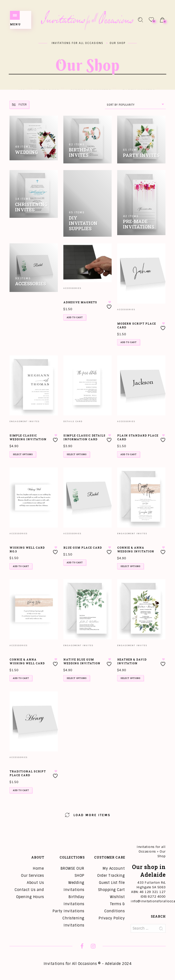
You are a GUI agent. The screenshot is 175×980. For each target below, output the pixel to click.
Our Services (32, 876)
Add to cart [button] (75, 317)
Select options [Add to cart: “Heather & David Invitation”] (130, 678)
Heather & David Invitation (132, 661)
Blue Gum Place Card (83, 548)
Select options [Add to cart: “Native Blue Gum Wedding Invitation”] (77, 678)
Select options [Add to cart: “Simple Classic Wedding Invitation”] (23, 454)
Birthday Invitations (74, 900)
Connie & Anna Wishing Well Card (27, 661)
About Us (35, 883)
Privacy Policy (112, 918)
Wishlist (117, 897)
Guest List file (112, 883)
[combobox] (135, 105)
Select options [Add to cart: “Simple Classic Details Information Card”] (77, 454)
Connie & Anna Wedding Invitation (136, 549)
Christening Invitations (73, 922)
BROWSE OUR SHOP (72, 872)
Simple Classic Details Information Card (84, 437)
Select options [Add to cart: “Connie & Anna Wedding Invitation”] (130, 566)
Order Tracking (111, 876)
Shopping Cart (112, 890)
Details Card (73, 421)
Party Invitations (68, 911)
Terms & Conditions (115, 908)
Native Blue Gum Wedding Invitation (82, 661)
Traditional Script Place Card (28, 773)
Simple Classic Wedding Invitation (28, 437)
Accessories (72, 288)
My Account (114, 868)
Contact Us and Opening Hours (29, 893)
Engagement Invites (24, 421)
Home (38, 868)
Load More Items (88, 815)
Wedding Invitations (74, 886)
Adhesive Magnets (80, 302)
